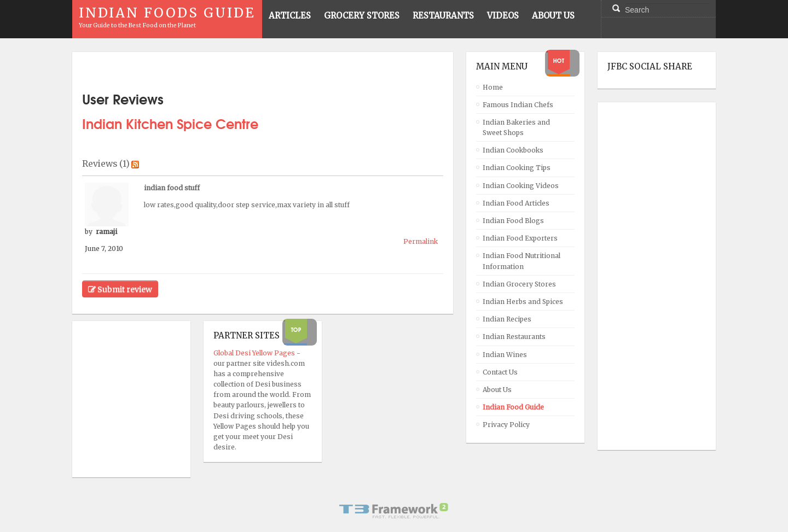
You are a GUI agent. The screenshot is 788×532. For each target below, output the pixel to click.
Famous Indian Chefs (518, 105)
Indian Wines (505, 355)
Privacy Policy (506, 425)
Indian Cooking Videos (521, 186)
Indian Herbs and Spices (523, 302)
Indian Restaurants (514, 337)
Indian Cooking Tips (517, 168)
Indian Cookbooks (513, 150)
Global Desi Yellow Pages (255, 353)
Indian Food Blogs (513, 221)
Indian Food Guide (513, 407)
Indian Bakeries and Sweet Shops (516, 127)
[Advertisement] (651, 276)
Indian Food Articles (516, 203)
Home (493, 87)
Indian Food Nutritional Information (522, 261)
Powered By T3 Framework (394, 511)
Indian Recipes (507, 319)
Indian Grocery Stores (519, 284)
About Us (497, 390)
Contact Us (500, 372)
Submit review (120, 289)
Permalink (421, 241)
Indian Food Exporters (520, 238)
